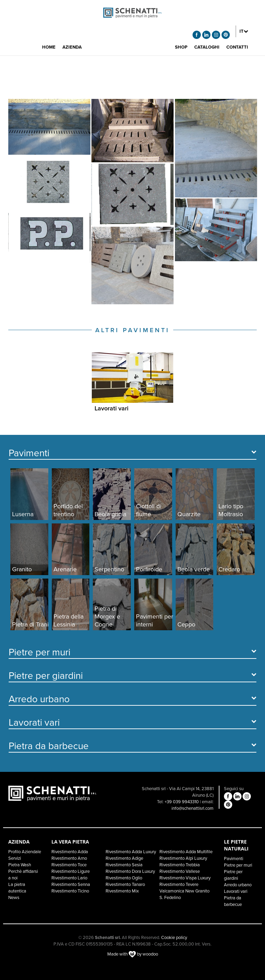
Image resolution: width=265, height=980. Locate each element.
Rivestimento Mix (122, 891)
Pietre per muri (238, 865)
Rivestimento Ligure (71, 871)
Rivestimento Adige (124, 858)
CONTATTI (237, 47)
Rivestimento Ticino (70, 891)
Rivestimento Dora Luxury (130, 871)
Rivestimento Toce (69, 865)
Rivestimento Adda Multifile (186, 852)
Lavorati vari (236, 891)
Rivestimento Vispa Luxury (185, 878)
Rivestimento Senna (71, 885)
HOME (49, 47)
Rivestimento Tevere (179, 885)
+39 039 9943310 (182, 802)
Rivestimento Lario (69, 878)
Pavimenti (234, 859)
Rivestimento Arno (69, 858)
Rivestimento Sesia (124, 865)
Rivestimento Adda (70, 852)
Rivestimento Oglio (124, 878)
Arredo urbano (238, 885)
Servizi (15, 858)
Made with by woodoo (133, 954)
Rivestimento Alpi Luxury (183, 858)
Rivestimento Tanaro (125, 885)
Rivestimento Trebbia (180, 865)
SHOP (181, 47)
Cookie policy (174, 938)
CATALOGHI (207, 47)
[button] (244, 31)
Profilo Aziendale (25, 852)
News (14, 898)
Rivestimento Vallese (180, 871)
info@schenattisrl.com (193, 808)
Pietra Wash (20, 865)
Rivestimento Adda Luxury (131, 852)
